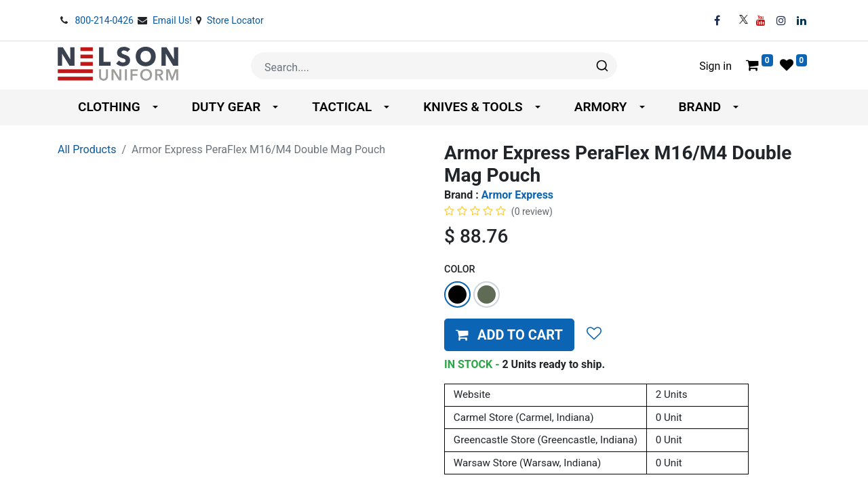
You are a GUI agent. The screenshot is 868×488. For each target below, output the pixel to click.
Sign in (715, 66)
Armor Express (517, 195)
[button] (509, 335)
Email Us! (174, 20)
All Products (87, 149)
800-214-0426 (105, 20)
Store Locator (235, 20)
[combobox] (434, 66)
